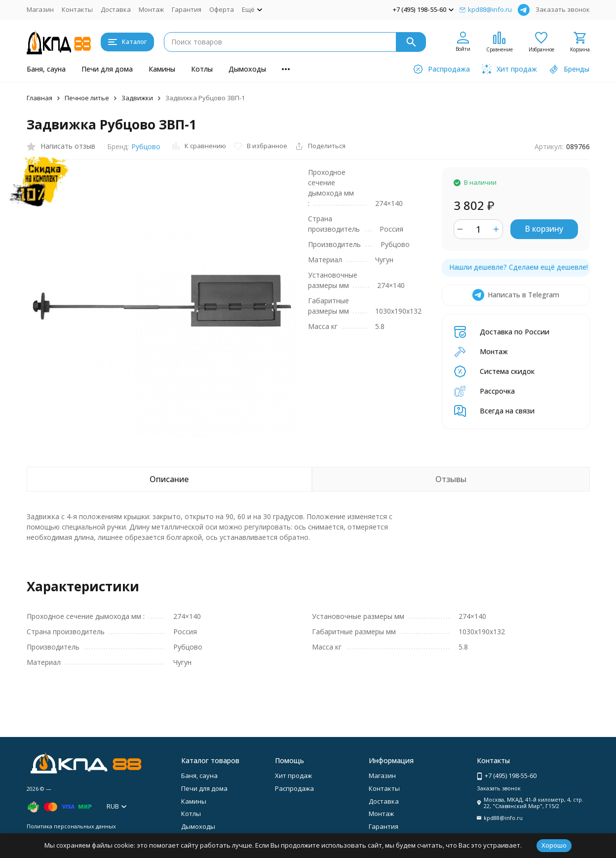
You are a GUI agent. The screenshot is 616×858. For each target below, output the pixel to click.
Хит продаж (293, 776)
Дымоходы (247, 69)
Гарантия (187, 9)
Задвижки (137, 98)
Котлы (202, 69)
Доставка (116, 9)
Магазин (40, 9)
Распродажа (294, 788)
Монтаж (151, 9)
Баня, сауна (46, 69)
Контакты (77, 9)
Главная (39, 98)
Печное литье (87, 98)
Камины (162, 69)
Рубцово (146, 146)
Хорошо (554, 845)
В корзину (544, 229)
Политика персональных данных (71, 826)
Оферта (222, 9)
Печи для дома (107, 69)
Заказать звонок (563, 9)
